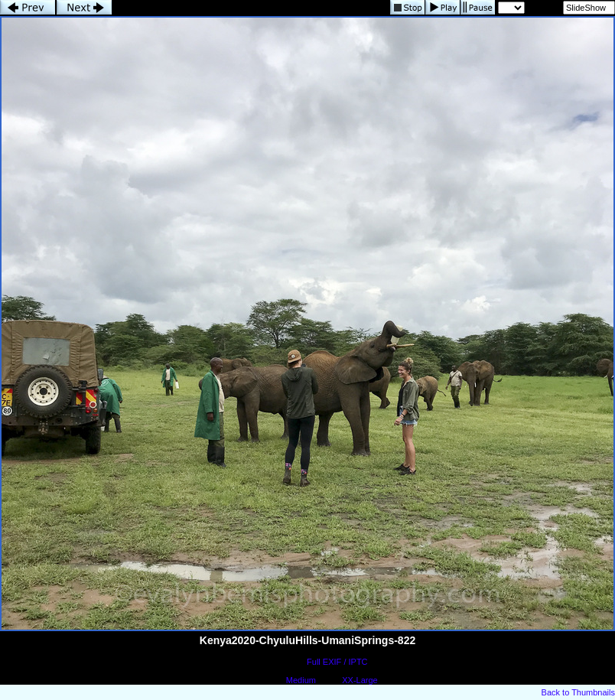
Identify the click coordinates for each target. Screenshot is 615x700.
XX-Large (360, 680)
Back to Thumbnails (578, 692)
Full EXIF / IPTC (337, 662)
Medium (301, 680)
